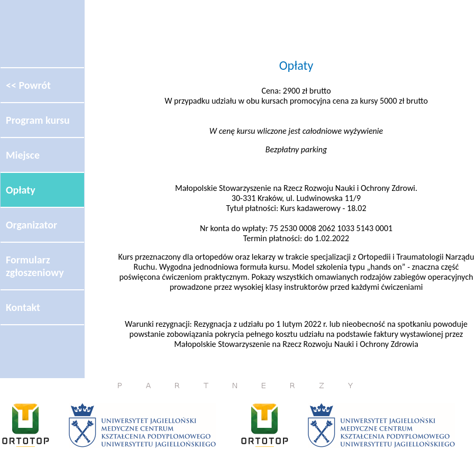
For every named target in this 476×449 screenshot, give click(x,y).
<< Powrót (28, 85)
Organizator (31, 225)
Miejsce (23, 155)
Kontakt (23, 307)
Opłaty (21, 190)
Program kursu (38, 120)
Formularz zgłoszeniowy (35, 266)
